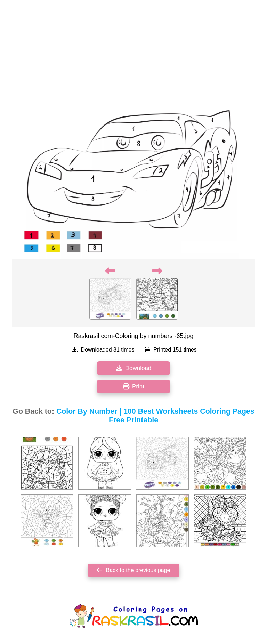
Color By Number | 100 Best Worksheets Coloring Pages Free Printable (155, 416)
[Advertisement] (133, 56)
